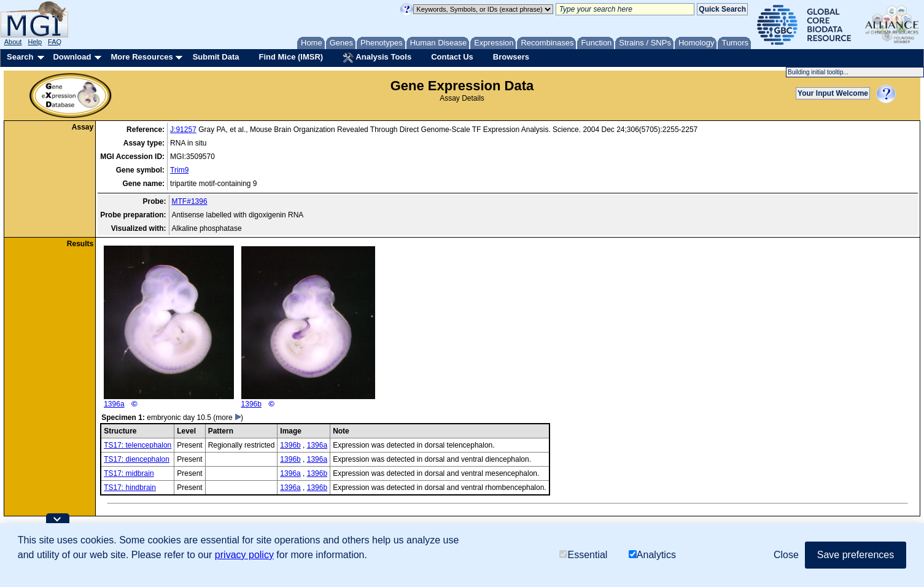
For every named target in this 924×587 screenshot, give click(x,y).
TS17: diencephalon (137, 459)
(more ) (228, 418)
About (13, 42)
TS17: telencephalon (138, 445)
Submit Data (216, 57)
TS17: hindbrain (130, 488)
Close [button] (786, 555)
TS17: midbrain (129, 473)
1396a (169, 327)
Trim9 (179, 170)
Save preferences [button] (856, 555)
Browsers (511, 57)
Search (20, 57)
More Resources (142, 57)
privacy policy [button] (244, 555)
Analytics (652, 555)
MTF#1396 (190, 201)
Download (72, 57)
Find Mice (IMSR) (291, 57)
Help (35, 42)
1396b (308, 327)
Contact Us (452, 57)
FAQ (55, 42)
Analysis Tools (377, 58)
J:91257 (183, 130)
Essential (583, 555)
